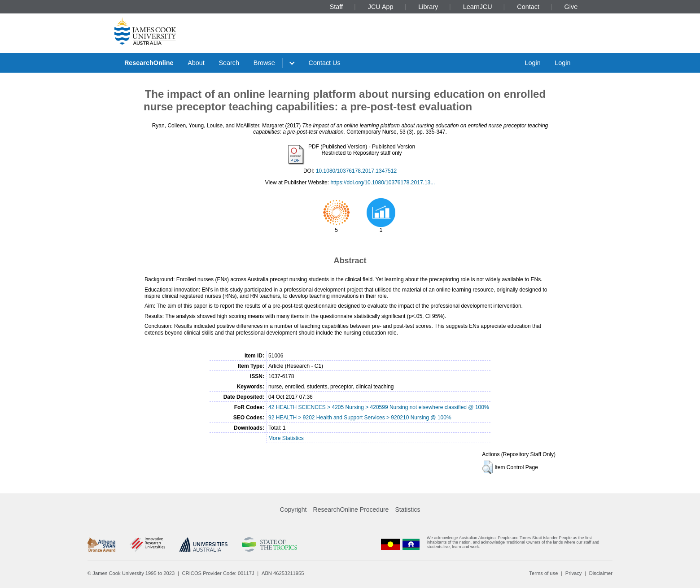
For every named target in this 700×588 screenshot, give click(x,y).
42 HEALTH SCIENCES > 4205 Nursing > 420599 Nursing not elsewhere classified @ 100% (379, 407)
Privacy (574, 573)
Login (532, 63)
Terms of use (543, 573)
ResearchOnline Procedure (351, 510)
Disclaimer (601, 573)
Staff (336, 7)
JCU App (381, 7)
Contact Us (325, 63)
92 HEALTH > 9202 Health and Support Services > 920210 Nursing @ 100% (360, 418)
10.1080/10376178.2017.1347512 (356, 171)
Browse (264, 63)
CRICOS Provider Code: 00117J (218, 573)
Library (428, 7)
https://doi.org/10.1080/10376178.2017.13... (383, 183)
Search (229, 63)
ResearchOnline (149, 63)
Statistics (407, 510)
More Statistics (286, 438)
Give (571, 7)
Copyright (293, 510)
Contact (528, 7)
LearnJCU (478, 7)
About (196, 63)
